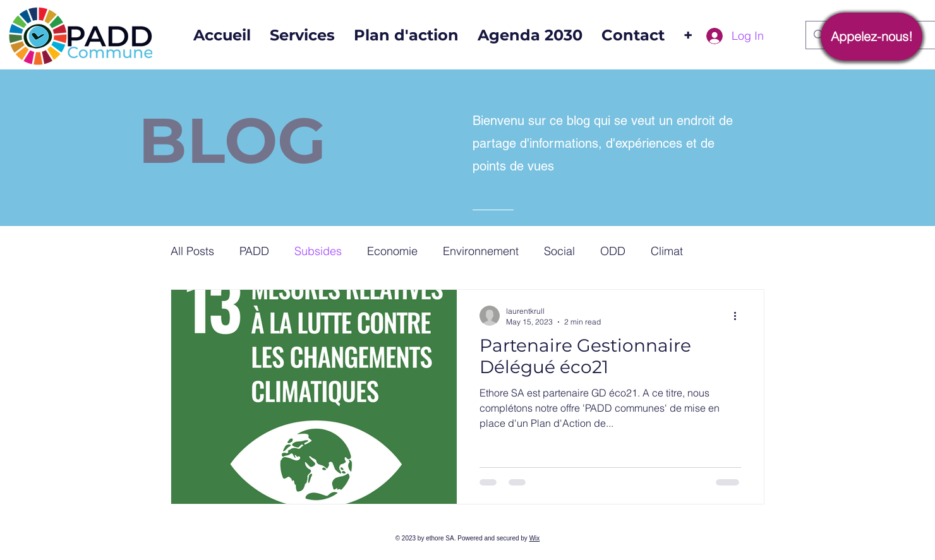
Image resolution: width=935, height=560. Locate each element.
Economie (392, 251)
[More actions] (739, 316)
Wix (535, 538)
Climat (667, 251)
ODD (613, 251)
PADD (254, 251)
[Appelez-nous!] (872, 37)
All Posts (192, 251)
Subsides (318, 251)
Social (559, 251)
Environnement (481, 251)
